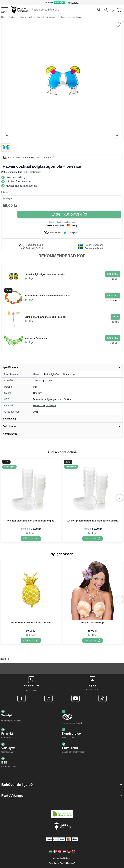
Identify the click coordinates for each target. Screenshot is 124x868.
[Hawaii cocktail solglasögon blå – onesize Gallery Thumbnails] (6, 147)
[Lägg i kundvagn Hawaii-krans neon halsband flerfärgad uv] (113, 295)
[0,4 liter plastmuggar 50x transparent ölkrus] (93, 539)
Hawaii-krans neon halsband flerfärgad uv (48, 296)
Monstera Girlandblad (37, 338)
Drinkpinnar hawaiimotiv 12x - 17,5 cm (46, 317)
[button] (62, 785)
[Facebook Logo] (22, 698)
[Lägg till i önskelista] (118, 24)
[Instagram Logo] (49, 698)
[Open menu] (5, 10)
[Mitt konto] (106, 10)
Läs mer (6, 192)
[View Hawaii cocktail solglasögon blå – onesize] (6, 147)
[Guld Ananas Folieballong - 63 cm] (31, 640)
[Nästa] (117, 135)
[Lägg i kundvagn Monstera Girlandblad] (113, 338)
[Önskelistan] (112, 10)
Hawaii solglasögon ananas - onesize (45, 274)
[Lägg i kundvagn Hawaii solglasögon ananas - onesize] (113, 274)
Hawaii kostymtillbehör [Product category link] (44, 405)
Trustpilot (5, 659)
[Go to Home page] (20, 10)
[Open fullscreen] (62, 81)
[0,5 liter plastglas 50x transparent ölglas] (31, 539)
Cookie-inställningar (62, 858)
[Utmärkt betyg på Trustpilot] (62, 3)
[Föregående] (7, 135)
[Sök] (99, 10)
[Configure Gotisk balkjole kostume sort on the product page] (115, 317)
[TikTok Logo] (102, 698)
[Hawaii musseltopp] (93, 640)
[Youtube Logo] (75, 698)
